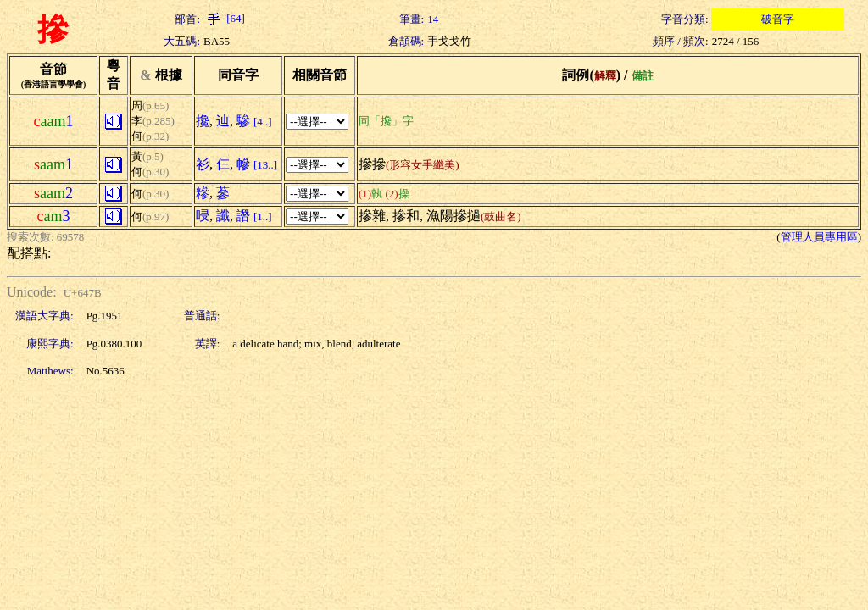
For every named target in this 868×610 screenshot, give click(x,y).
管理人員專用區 (819, 237)
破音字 (778, 19)
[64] (224, 18)
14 (433, 19)
